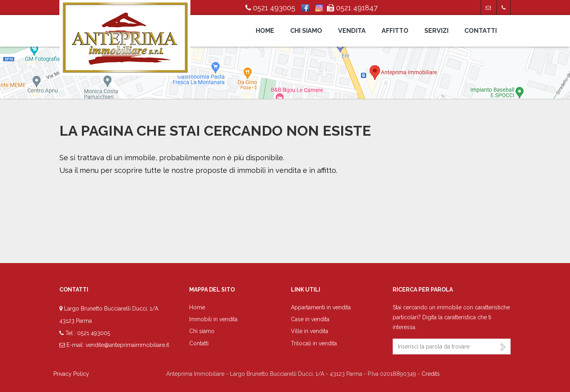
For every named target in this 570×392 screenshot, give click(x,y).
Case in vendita (310, 319)
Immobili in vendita (213, 319)
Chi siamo (306, 31)
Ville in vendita (310, 331)
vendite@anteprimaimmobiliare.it (127, 345)
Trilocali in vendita (314, 343)
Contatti (481, 31)
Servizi (436, 31)
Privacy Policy (71, 374)
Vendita (352, 31)
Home (265, 31)
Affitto (395, 31)
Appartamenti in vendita (321, 307)
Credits (431, 374)
